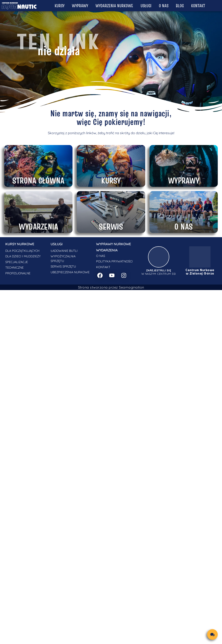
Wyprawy (80, 6)
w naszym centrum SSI (159, 272)
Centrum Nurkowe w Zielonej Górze (200, 272)
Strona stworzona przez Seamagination (111, 287)
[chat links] (212, 634)
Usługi (146, 6)
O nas (164, 6)
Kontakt (198, 6)
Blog (180, 6)
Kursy (60, 6)
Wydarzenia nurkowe (114, 6)
